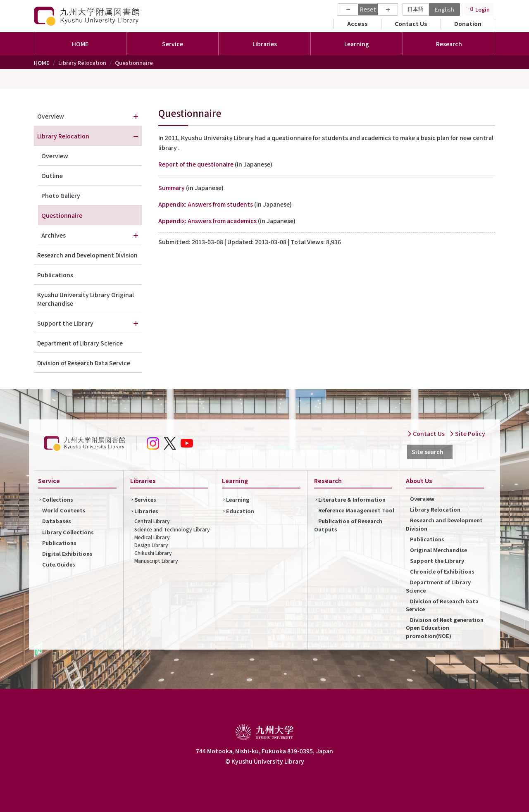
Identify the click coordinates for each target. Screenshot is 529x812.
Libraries (146, 511)
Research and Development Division (87, 255)
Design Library (151, 545)
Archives (54, 235)
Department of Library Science (80, 343)
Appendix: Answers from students (206, 204)
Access (357, 24)
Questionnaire (62, 215)
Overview (51, 116)
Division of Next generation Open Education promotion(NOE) (445, 627)
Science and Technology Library (172, 529)
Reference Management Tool (356, 510)
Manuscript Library (156, 561)
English (444, 9)
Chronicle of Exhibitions (442, 571)
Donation (468, 24)
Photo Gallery (61, 195)
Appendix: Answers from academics (207, 221)
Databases (57, 521)
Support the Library (65, 323)
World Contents (64, 510)
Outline (52, 176)
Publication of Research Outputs (348, 525)
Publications (55, 275)
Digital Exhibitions (67, 554)
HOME (80, 44)
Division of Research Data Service (84, 363)
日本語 (416, 9)
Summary (172, 188)
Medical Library (152, 537)
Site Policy (467, 433)
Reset (368, 9)
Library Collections (68, 532)
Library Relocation (63, 136)
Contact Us (411, 24)
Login (483, 9)
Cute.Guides (59, 564)
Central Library (152, 521)
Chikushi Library (153, 553)
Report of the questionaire (196, 164)
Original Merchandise (438, 550)
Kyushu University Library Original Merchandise (86, 299)
